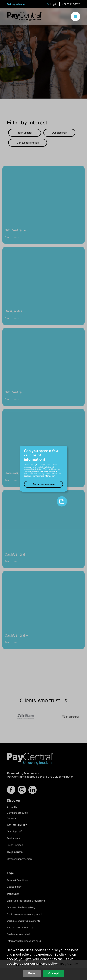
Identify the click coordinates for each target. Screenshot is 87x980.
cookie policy (30, 476)
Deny (32, 973)
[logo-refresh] (24, 14)
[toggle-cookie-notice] (62, 498)
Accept (54, 973)
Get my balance (16, 4)
